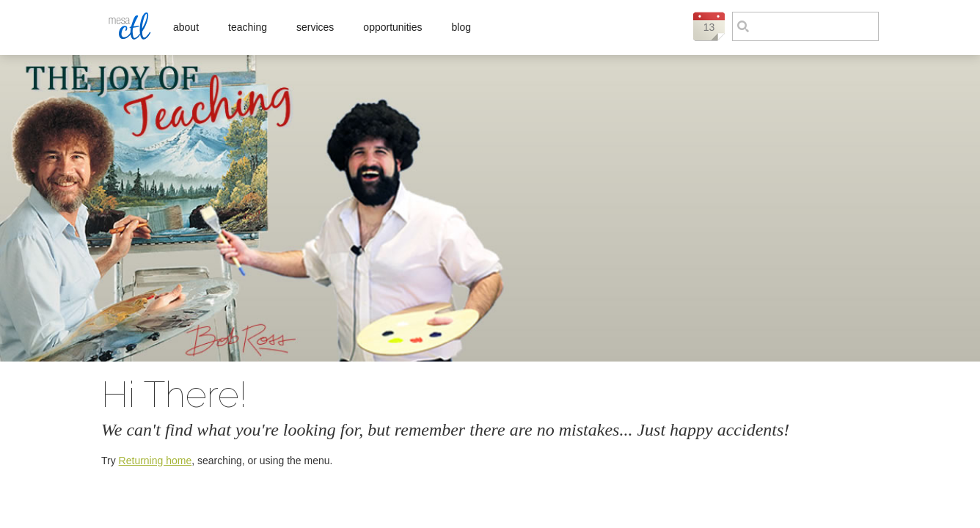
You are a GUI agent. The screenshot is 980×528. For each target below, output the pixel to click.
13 (709, 27)
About (186, 27)
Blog (461, 27)
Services (315, 27)
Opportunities (392, 27)
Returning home (156, 461)
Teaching (248, 27)
